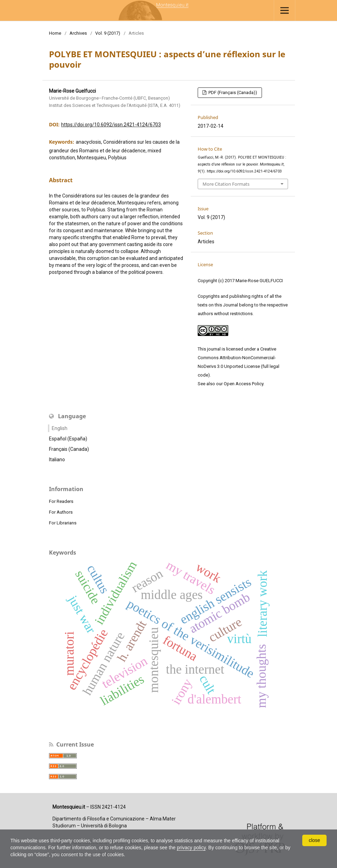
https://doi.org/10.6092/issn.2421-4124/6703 (111, 125)
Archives (78, 33)
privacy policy (192, 848)
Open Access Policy (244, 384)
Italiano (57, 460)
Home (55, 33)
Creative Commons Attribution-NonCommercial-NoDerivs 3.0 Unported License (237, 358)
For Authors (61, 512)
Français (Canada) (69, 449)
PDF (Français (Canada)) (232, 92)
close (315, 840)
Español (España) (68, 439)
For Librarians (63, 523)
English (60, 428)
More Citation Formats (226, 184)
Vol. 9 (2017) (108, 33)
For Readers (61, 501)
